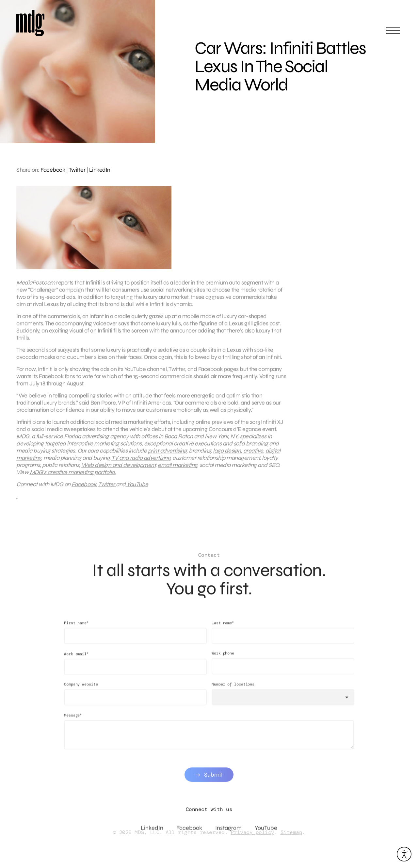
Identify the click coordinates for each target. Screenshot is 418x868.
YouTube (137, 487)
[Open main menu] (393, 33)
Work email (76, 660)
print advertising (167, 454)
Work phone (223, 659)
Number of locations (233, 690)
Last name (223, 629)
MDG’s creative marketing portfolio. (73, 475)
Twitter (77, 170)
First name (76, 629)
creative (253, 454)
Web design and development (118, 468)
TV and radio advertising (141, 461)
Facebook (53, 170)
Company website (81, 690)
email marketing (177, 468)
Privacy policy (253, 832)
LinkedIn (100, 170)
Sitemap (291, 832)
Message (73, 721)
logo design (227, 454)
